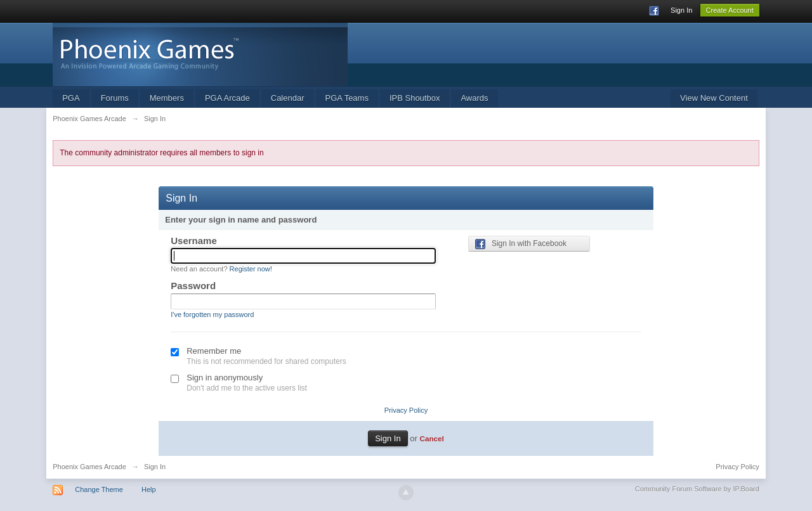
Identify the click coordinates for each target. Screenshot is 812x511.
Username (194, 241)
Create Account (730, 10)
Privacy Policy (406, 410)
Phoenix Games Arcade (89, 467)
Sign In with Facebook (521, 244)
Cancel (431, 438)
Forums (115, 98)
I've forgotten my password (212, 314)
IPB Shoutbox (415, 98)
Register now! (251, 269)
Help (149, 489)
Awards (474, 98)
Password (193, 286)
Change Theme (99, 489)
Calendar (288, 98)
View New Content (714, 98)
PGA (71, 98)
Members (167, 98)
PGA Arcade (227, 98)
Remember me (214, 351)
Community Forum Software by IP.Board (697, 489)
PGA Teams (347, 98)
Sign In (681, 10)
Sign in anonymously (225, 378)
